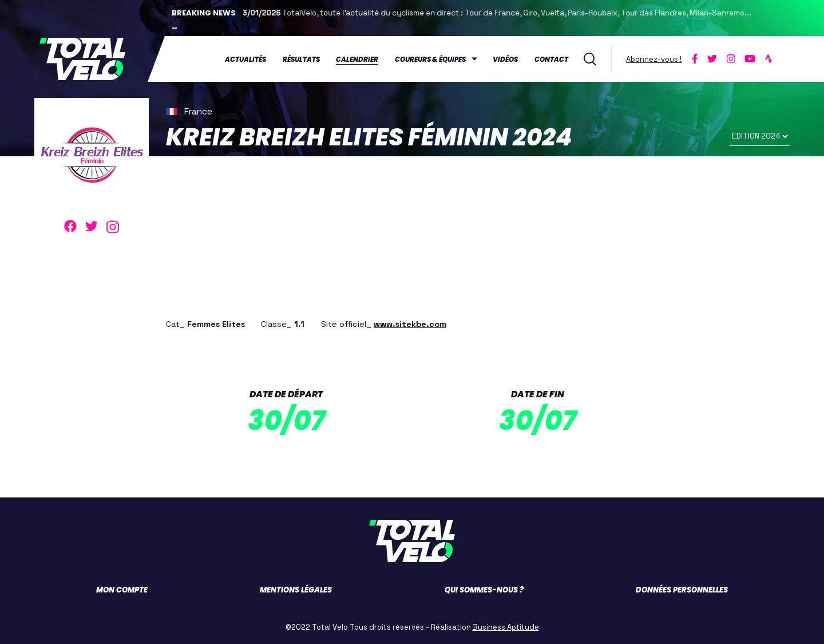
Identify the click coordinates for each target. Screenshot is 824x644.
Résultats (301, 60)
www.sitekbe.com (410, 324)
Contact (551, 60)
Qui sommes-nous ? (484, 590)
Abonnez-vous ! (654, 59)
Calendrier (357, 60)
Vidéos (505, 60)
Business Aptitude (506, 627)
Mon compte (122, 590)
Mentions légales (296, 590)
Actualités (245, 60)
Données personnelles (682, 590)
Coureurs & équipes (430, 60)
